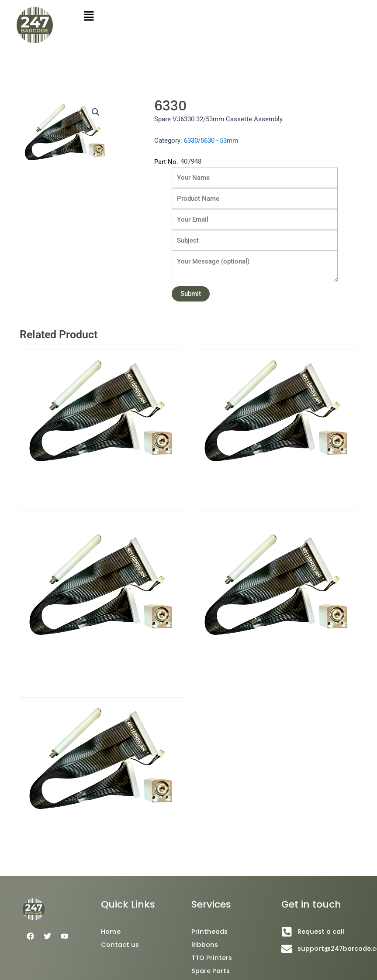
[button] (96, 112)
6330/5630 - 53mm (211, 140)
